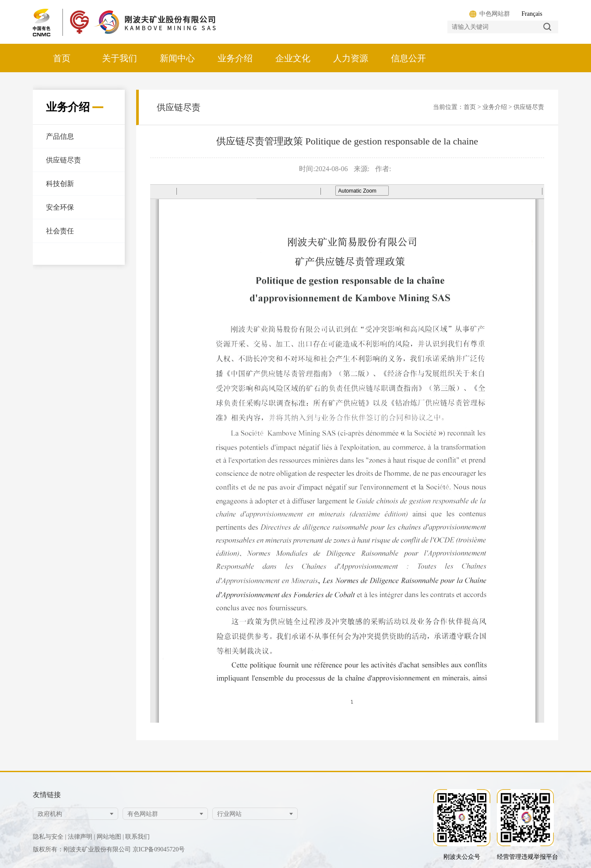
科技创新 (60, 184)
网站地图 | (110, 837)
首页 (62, 58)
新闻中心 (177, 58)
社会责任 (60, 231)
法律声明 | (81, 837)
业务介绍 (235, 58)
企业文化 (293, 58)
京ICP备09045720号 (159, 849)
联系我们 (137, 837)
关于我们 (120, 58)
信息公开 (408, 58)
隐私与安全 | (49, 837)
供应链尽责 (63, 160)
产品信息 (60, 136)
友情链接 (47, 795)
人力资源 (351, 58)
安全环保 (60, 207)
